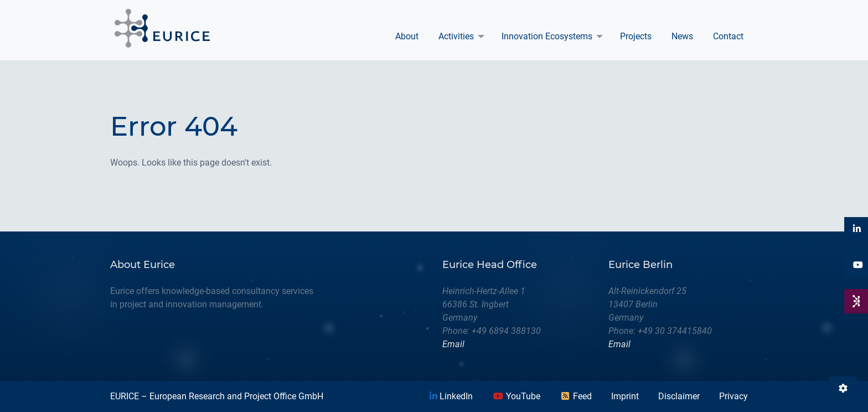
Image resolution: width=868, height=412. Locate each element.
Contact (728, 36)
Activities (456, 36)
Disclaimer (679, 396)
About (407, 36)
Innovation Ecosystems (547, 36)
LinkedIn (451, 396)
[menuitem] (407, 37)
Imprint (625, 396)
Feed (576, 396)
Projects (636, 36)
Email (453, 344)
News (682, 36)
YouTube (516, 396)
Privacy (733, 396)
